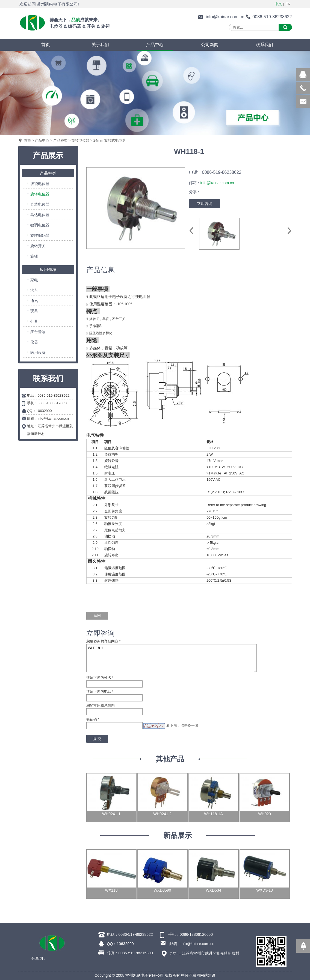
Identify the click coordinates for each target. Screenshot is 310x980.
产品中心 (42, 140)
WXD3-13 (265, 890)
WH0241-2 (162, 814)
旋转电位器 (80, 140)
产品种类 (60, 140)
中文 (278, 4)
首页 (28, 140)
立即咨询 (205, 204)
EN (288, 4)
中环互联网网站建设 (198, 975)
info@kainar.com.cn (225, 17)
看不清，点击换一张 (182, 726)
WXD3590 (163, 890)
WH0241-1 (111, 814)
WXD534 (213, 890)
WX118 (111, 890)
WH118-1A (213, 814)
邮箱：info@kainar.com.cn (48, 418)
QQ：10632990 (39, 411)
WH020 (265, 814)
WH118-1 (172, 658)
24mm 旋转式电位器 (110, 140)
